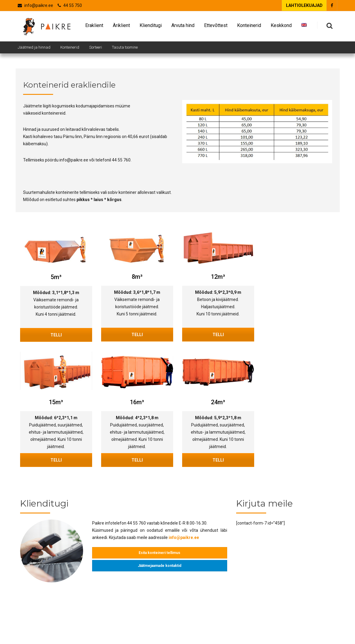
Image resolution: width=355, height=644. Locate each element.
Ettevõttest (216, 27)
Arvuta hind (183, 27)
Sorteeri (96, 47)
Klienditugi (151, 27)
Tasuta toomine (125, 47)
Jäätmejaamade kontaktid (159, 566)
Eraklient (94, 27)
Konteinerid (249, 27)
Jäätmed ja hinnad (34, 47)
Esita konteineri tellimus (159, 553)
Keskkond (281, 27)
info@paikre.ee (39, 5)
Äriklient (121, 27)
